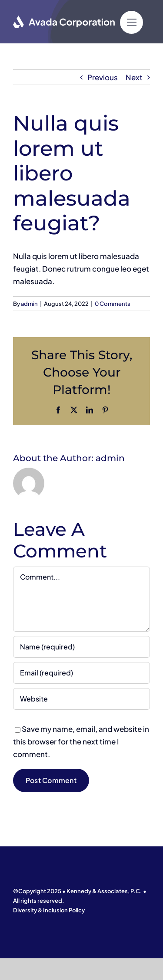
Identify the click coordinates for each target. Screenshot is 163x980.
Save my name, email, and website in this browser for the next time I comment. (81, 741)
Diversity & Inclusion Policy (49, 910)
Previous (103, 77)
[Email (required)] (81, 673)
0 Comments (113, 304)
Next (134, 77)
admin (29, 304)
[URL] (81, 699)
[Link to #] (131, 22)
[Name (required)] (81, 647)
